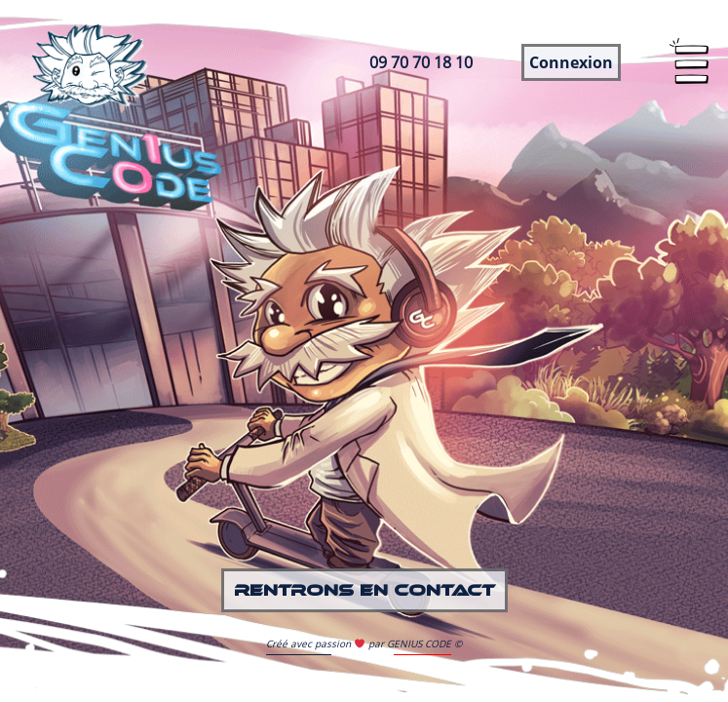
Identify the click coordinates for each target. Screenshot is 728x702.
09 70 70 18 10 (421, 62)
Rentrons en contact (364, 590)
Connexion (571, 62)
